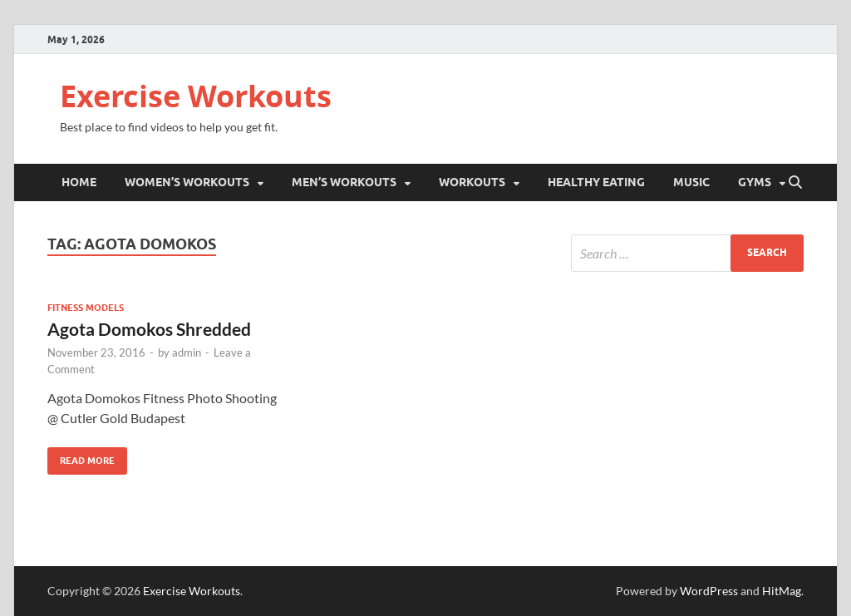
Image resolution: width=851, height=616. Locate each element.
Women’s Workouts (187, 182)
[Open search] (795, 183)
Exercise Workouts (196, 96)
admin (187, 352)
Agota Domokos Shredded (149, 329)
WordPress (709, 591)
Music (691, 182)
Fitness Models (86, 308)
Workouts (472, 182)
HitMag (782, 591)
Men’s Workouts (344, 182)
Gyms (755, 182)
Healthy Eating (596, 182)
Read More (81, 457)
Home (79, 182)
